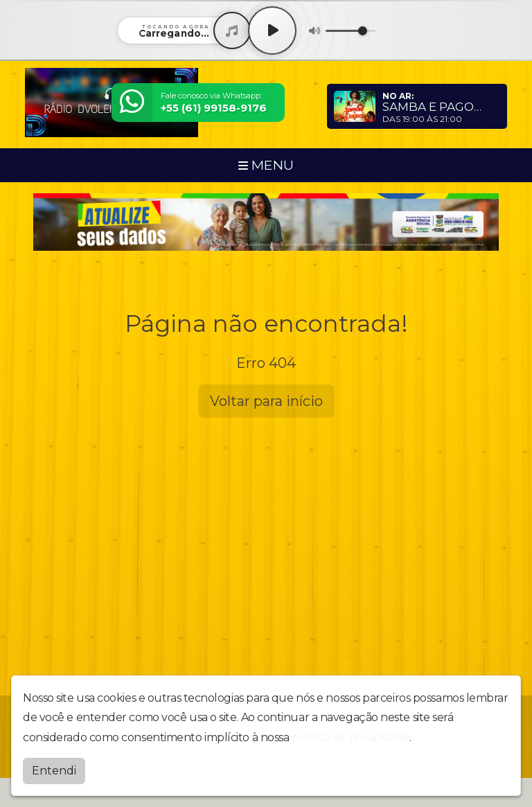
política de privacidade (351, 737)
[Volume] (351, 31)
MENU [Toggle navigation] (266, 165)
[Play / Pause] (272, 30)
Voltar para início (266, 401)
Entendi (54, 771)
